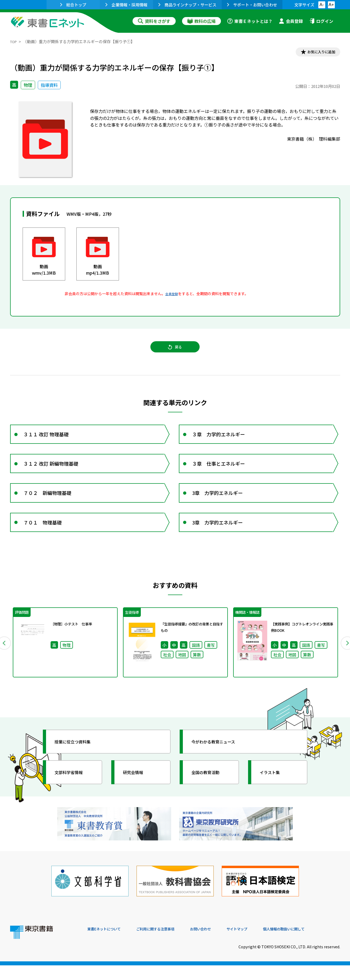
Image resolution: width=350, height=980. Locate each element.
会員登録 (291, 21)
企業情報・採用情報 (126, 5)
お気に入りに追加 (317, 53)
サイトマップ (261, 944)
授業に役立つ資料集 (78, 765)
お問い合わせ (219, 944)
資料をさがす (154, 21)
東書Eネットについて (108, 944)
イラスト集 (274, 796)
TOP (14, 41)
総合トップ (73, 5)
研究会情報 (137, 796)
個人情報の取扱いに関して (315, 944)
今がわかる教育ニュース (220, 765)
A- (322, 5)
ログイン (321, 21)
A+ (331, 5)
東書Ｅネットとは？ (250, 21)
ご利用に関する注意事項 (167, 944)
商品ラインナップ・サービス (187, 5)
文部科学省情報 (73, 796)
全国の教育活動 (210, 796)
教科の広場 (201, 21)
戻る (175, 352)
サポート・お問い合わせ (252, 5)
